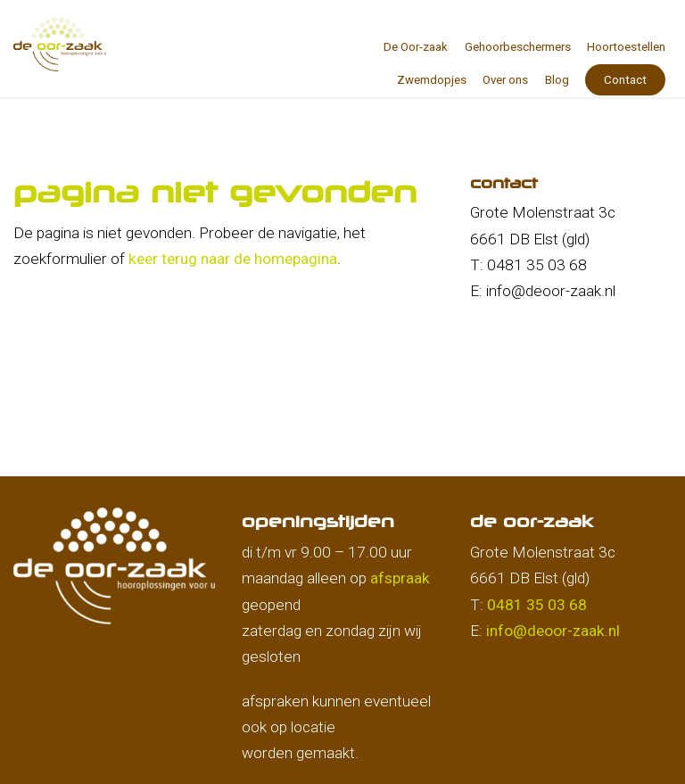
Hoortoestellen (626, 47)
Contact (625, 80)
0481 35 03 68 (537, 605)
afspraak (400, 578)
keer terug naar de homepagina (233, 259)
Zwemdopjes (432, 80)
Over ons (505, 80)
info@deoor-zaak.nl (553, 631)
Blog (557, 80)
